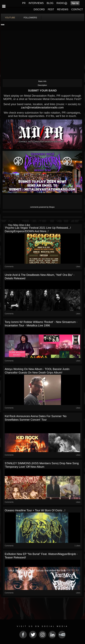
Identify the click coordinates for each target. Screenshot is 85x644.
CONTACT (77, 9)
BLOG (50, 3)
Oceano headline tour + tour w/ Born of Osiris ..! (35, 510)
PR (24, 3)
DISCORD (39, 9)
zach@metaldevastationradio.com (42, 107)
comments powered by (42, 207)
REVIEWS (63, 9)
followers (30, 18)
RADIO (60, 3)
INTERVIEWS (36, 3)
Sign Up (75, 3)
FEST (51, 9)
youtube (10, 18)
